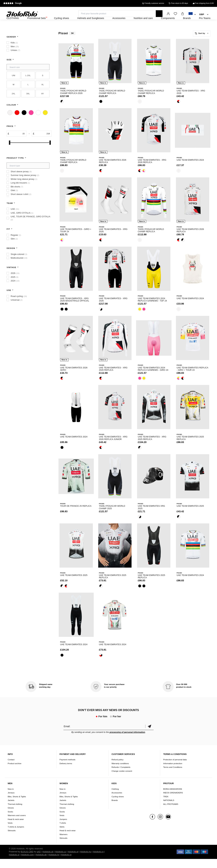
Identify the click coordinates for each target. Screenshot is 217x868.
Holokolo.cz (60, 861)
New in (11, 798)
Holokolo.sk (48, 861)
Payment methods (67, 769)
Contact (11, 769)
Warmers (64, 843)
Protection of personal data (175, 769)
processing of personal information (127, 741)
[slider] (10, 152)
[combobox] (192, 15)
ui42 (39, 861)
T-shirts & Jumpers (16, 836)
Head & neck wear (16, 828)
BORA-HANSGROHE (173, 798)
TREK (166, 806)
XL (43, 94)
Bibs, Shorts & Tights (17, 806)
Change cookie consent (122, 780)
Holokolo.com (27, 864)
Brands (115, 809)
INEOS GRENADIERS (173, 802)
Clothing (115, 798)
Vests (10, 832)
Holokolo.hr (54, 864)
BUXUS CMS (27, 861)
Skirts (62, 836)
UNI (13, 84)
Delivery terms (66, 772)
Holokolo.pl (73, 861)
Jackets (11, 809)
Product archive (15, 772)
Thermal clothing (15, 813)
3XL (28, 103)
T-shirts (63, 832)
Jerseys (11, 802)
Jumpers (63, 828)
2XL (14, 103)
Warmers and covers (17, 824)
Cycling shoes (118, 806)
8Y (43, 103)
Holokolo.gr (66, 864)
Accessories (117, 802)
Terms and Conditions (173, 776)
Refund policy (117, 769)
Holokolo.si (14, 864)
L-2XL (28, 84)
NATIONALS (169, 809)
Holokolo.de (41, 864)
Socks (10, 821)
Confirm (149, 735)
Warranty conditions (120, 772)
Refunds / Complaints (121, 776)
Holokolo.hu (86, 861)
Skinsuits (12, 840)
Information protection (173, 772)
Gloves (11, 817)
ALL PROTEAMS (171, 813)
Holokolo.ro (98, 861)
